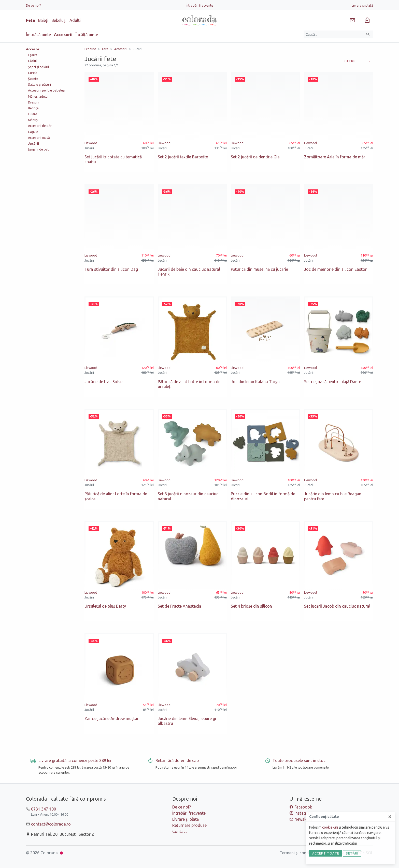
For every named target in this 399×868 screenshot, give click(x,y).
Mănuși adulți (38, 96)
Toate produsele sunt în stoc (299, 760)
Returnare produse (189, 825)
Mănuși (33, 120)
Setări (352, 853)
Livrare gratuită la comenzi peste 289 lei (75, 760)
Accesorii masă (39, 138)
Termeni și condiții (297, 853)
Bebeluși (59, 20)
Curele (33, 73)
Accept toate (326, 853)
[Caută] (368, 34)
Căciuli (33, 61)
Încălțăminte (87, 35)
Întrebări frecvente (199, 5)
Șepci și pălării (38, 67)
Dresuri (33, 102)
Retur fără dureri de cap (177, 760)
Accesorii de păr (40, 126)
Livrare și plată (362, 5)
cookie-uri (330, 827)
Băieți (43, 20)
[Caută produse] (333, 34)
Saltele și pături (39, 84)
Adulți (75, 20)
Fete (31, 20)
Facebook (303, 807)
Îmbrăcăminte (38, 35)
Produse (90, 49)
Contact (180, 831)
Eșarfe (33, 55)
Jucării (138, 49)
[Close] (390, 816)
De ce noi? (33, 5)
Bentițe (33, 108)
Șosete (33, 79)
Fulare (33, 114)
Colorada (49, 853)
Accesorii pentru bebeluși (47, 90)
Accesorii (63, 35)
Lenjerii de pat (38, 149)
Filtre (347, 61)
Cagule (33, 132)
